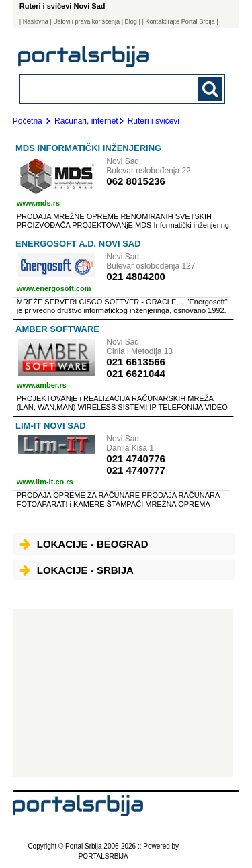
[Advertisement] (123, 693)
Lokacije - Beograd (84, 544)
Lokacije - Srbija (77, 570)
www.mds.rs (38, 203)
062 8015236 (136, 181)
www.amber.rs (42, 385)
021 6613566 (136, 362)
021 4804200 (136, 276)
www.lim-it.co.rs (45, 482)
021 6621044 (136, 373)
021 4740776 (136, 459)
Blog (131, 21)
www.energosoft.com (54, 288)
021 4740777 (136, 470)
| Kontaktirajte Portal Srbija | (180, 21)
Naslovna (36, 21)
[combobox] (103, 88)
